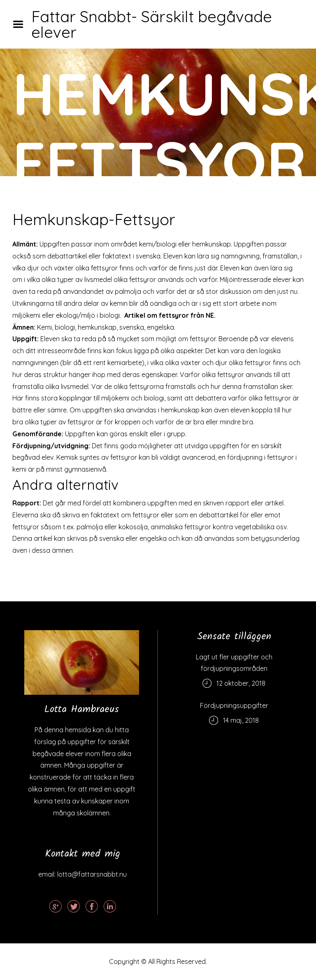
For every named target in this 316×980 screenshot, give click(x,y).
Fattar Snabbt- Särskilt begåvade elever (152, 24)
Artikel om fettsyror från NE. (170, 315)
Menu (21, 24)
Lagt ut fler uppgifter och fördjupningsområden (234, 663)
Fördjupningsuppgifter (234, 705)
